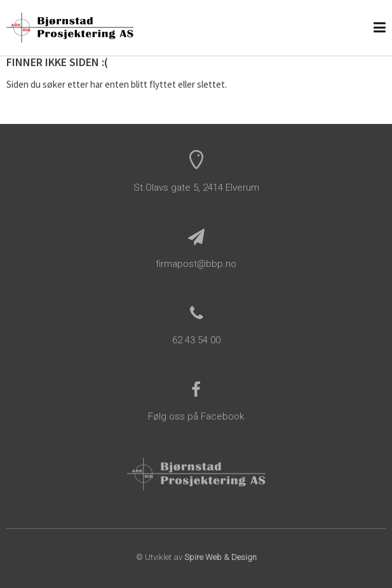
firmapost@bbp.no (196, 264)
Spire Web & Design (220, 557)
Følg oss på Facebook (196, 416)
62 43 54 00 (196, 340)
